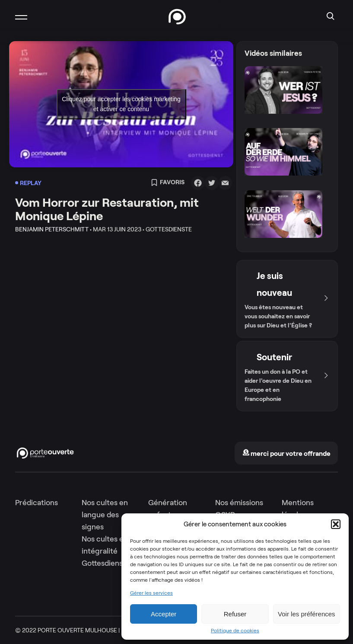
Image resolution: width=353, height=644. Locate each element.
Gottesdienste (106, 563)
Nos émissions (239, 503)
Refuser (235, 614)
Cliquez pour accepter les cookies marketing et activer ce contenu (121, 104)
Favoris (168, 183)
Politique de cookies (235, 631)
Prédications (37, 503)
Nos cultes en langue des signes (105, 515)
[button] (336, 524)
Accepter (164, 614)
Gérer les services (151, 593)
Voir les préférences (307, 614)
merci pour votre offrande (286, 453)
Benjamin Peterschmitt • (53, 229)
